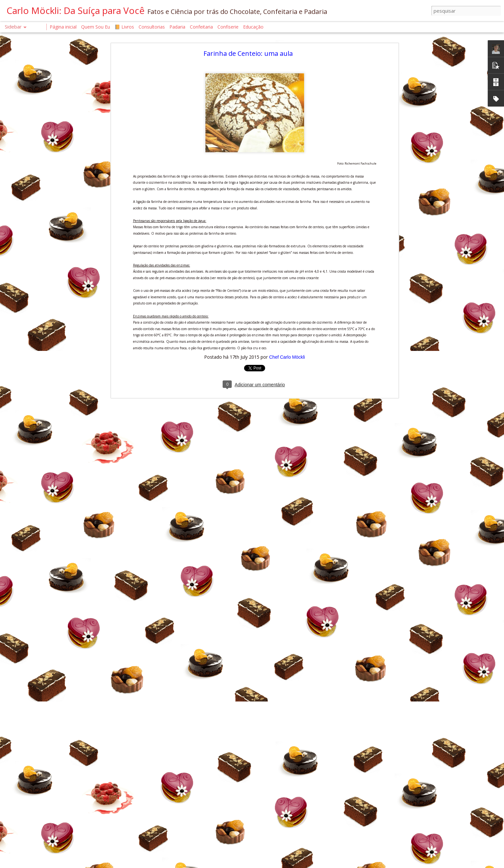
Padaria (178, 27)
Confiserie (228, 27)
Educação (253, 27)
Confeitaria (201, 27)
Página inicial (63, 27)
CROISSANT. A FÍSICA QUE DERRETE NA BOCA (57, 609)
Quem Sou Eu (96, 27)
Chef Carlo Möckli (287, 203)
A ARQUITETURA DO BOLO (40, 668)
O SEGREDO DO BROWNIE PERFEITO (48, 814)
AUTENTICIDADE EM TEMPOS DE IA (47, 638)
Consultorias (152, 27)
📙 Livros (124, 27)
